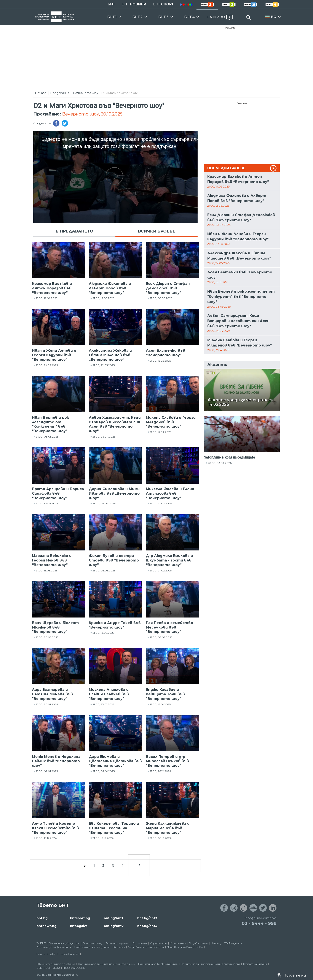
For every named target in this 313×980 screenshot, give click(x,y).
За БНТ (41, 943)
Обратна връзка (255, 964)
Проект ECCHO (74, 968)
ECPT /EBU (53, 968)
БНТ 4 (189, 17)
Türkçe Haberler (69, 954)
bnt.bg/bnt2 (114, 926)
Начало (41, 93)
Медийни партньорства (146, 947)
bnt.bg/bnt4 (147, 926)
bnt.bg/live (79, 926)
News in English (46, 954)
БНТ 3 (163, 17)
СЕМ (40, 968)
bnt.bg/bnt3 (147, 918)
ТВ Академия (233, 943)
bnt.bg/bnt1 (113, 918)
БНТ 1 (112, 17)
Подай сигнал (198, 943)
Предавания (60, 93)
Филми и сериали (117, 943)
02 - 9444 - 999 (259, 923)
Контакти (178, 943)
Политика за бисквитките (158, 964)
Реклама (230, 28)
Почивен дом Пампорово (185, 947)
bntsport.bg (80, 918)
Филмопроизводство (64, 943)
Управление (158, 943)
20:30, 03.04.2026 (220, 463)
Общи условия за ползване (56, 964)
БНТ (111, 4)
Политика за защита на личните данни (107, 964)
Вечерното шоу (86, 93)
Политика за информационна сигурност (210, 964)
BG (274, 17)
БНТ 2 (137, 17)
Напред (216, 943)
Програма (140, 943)
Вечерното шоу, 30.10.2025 (92, 114)
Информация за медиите (92, 947)
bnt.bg (42, 918)
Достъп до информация (54, 947)
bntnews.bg (46, 926)
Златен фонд (93, 943)
